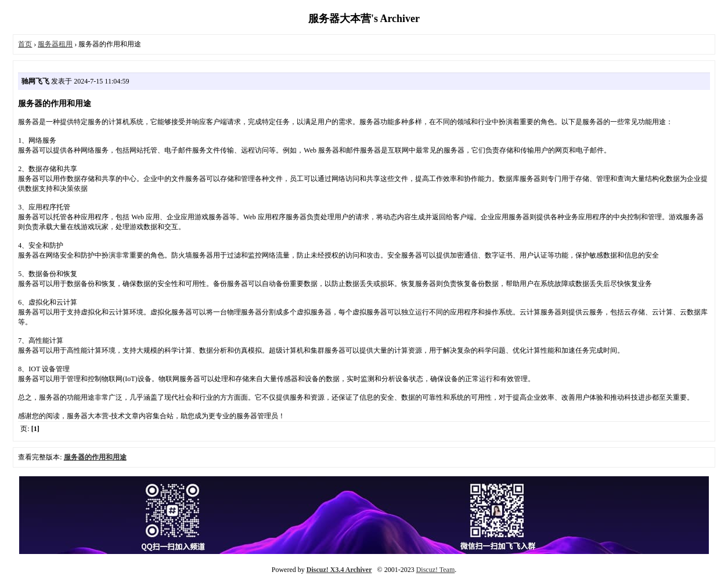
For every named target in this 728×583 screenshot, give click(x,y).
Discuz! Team (436, 570)
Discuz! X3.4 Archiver (339, 570)
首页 (25, 44)
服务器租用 (55, 44)
